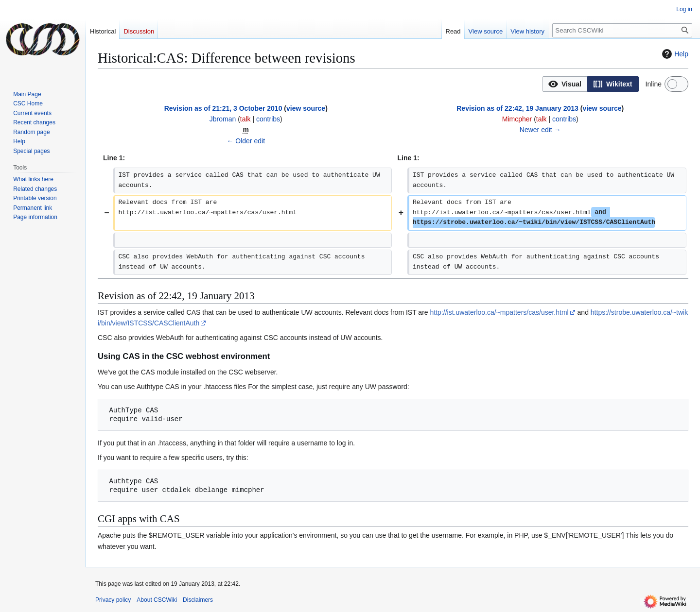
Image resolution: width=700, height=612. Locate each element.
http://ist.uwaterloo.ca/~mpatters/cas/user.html (499, 312)
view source (306, 108)
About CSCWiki (157, 600)
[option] (565, 84)
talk (245, 119)
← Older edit (246, 141)
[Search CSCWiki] (622, 30)
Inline (654, 84)
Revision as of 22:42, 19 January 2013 (517, 108)
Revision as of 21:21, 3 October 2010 (223, 108)
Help (674, 54)
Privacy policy (113, 600)
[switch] (676, 84)
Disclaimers (198, 600)
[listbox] (591, 84)
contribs (268, 119)
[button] (565, 84)
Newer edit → (540, 130)
